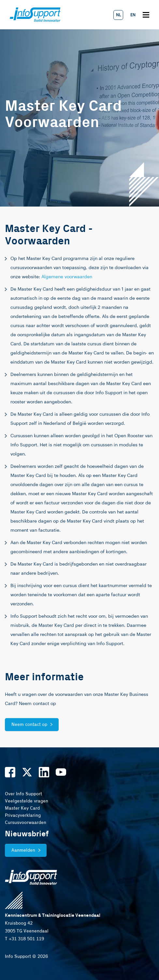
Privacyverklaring (23, 815)
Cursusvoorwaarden (26, 823)
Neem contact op (29, 725)
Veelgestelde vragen (27, 801)
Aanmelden (23, 850)
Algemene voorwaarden (67, 277)
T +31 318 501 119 (24, 939)
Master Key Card (22, 808)
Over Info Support (23, 794)
